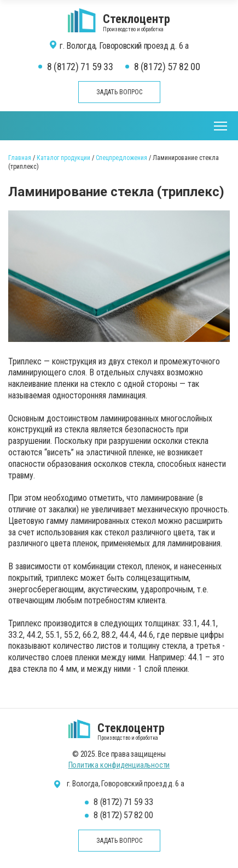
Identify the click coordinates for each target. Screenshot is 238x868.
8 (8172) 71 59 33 (80, 67)
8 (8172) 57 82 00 (167, 67)
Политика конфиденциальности (119, 765)
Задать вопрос (119, 92)
